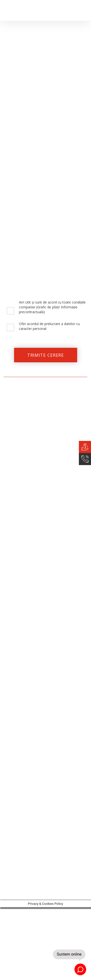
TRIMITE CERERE (46, 355)
